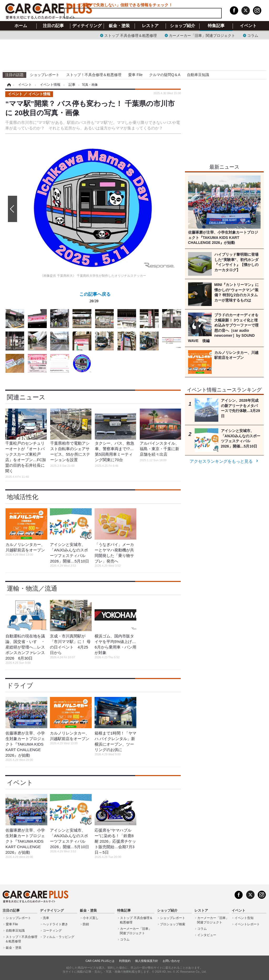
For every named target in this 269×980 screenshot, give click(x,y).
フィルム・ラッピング (59, 937)
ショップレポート (45, 75)
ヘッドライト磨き (55, 924)
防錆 (86, 924)
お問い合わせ (171, 961)
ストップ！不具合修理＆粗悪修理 (94, 75)
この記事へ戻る (95, 299)
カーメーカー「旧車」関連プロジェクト (202, 35)
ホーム (21, 26)
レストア (150, 26)
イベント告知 (244, 918)
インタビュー (207, 935)
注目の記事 (53, 26)
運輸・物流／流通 (32, 588)
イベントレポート (247, 924)
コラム (253, 35)
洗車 (46, 918)
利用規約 (125, 961)
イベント (248, 26)
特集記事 (216, 26)
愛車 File (135, 75)
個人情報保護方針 (147, 961)
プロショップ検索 (173, 924)
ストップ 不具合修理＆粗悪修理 (131, 35)
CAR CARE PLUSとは (100, 961)
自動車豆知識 (198, 75)
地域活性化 (23, 497)
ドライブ (20, 685)
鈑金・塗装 (119, 26)
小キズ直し (91, 918)
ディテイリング (87, 26)
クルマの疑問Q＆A (165, 75)
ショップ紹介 (183, 26)
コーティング (52, 931)
